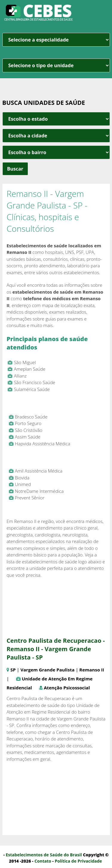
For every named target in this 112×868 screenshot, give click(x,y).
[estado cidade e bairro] (56, 119)
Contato (43, 861)
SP (13, 670)
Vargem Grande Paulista (48, 670)
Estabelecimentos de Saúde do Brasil (44, 855)
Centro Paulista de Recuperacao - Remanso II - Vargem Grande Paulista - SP (56, 649)
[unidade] (56, 65)
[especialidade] (56, 40)
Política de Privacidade (78, 861)
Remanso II (92, 670)
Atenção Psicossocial (67, 688)
